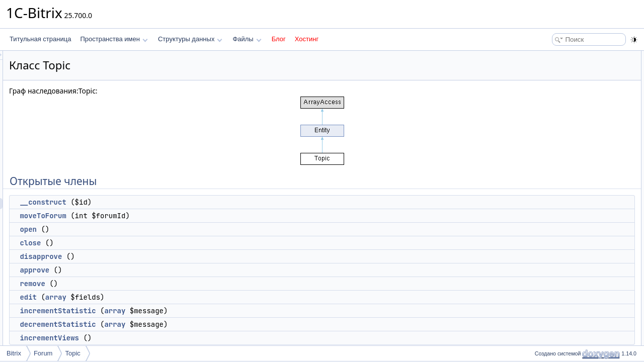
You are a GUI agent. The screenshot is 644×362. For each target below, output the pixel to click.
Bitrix (14, 353)
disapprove (167, 256)
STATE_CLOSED (563, 266)
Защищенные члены (560, 311)
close (156, 243)
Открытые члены (556, 56)
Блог (279, 39)
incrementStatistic (183, 311)
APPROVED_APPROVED (575, 289)
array (182, 297)
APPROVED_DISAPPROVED (580, 300)
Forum (43, 353)
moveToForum (169, 216)
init (544, 322)
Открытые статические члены (574, 189)
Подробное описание (561, 344)
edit (154, 297)
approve (160, 270)
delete (548, 233)
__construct (169, 202)
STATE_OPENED (563, 278)
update (549, 222)
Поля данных (550, 244)
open (154, 229)
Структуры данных (190, 39)
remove (158, 284)
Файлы (247, 39)
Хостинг (307, 39)
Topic (72, 353)
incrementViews (175, 338)
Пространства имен (114, 39)
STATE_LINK (557, 255)
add (545, 211)
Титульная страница (40, 39)
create (548, 200)
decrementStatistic (183, 324)
